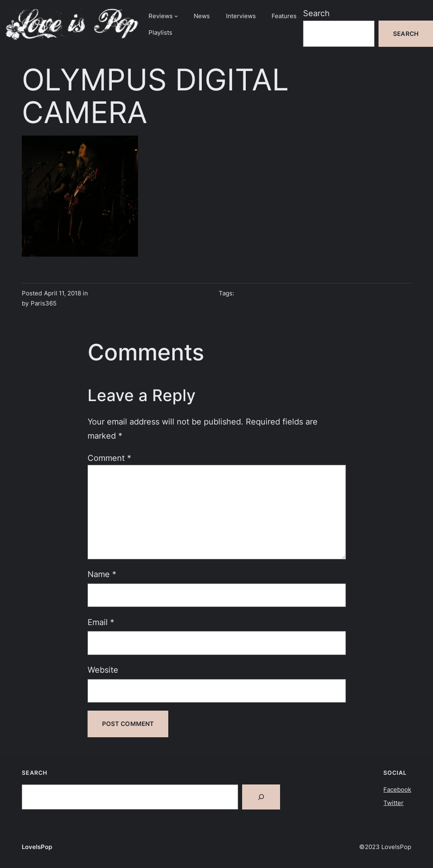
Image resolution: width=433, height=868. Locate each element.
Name (102, 574)
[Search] (261, 797)
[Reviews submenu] (176, 16)
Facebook (397, 790)
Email (101, 622)
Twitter (393, 803)
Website (103, 670)
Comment (109, 458)
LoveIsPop (37, 847)
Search (316, 13)
